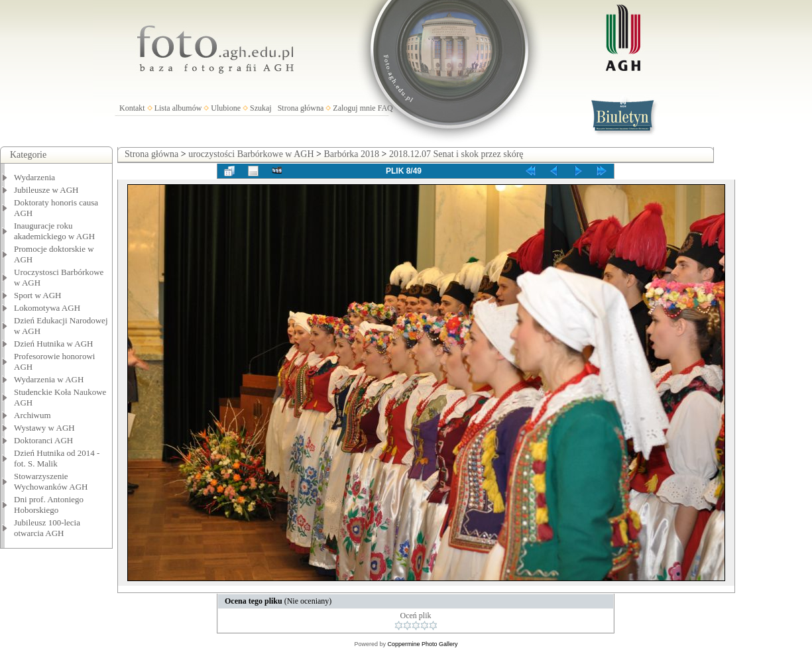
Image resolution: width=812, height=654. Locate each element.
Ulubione (226, 108)
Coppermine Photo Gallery (422, 644)
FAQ (385, 108)
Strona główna (301, 108)
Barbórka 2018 (351, 154)
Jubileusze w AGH (46, 190)
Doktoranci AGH (43, 440)
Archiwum (32, 415)
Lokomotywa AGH (47, 308)
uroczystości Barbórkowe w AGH (251, 154)
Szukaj (261, 108)
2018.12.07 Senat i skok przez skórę (456, 154)
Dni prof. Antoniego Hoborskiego (49, 505)
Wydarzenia (34, 177)
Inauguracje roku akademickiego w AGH (54, 231)
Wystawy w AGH (44, 428)
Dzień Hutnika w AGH (54, 344)
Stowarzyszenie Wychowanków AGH (51, 481)
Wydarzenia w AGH (49, 379)
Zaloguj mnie (354, 108)
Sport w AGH (38, 295)
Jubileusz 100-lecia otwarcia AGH (47, 528)
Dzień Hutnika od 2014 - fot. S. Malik (57, 458)
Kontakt (132, 108)
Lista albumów (178, 108)
